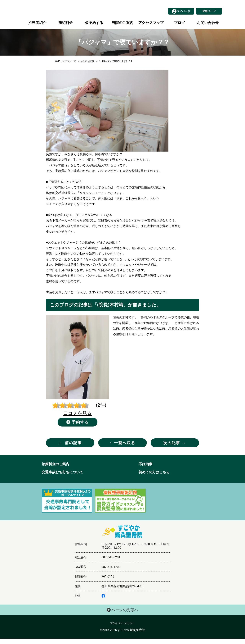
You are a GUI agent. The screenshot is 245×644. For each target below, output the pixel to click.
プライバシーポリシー (122, 629)
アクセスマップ (151, 28)
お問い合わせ (208, 28)
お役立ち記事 (87, 67)
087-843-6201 (111, 563)
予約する (78, 427)
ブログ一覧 (70, 67)
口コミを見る (78, 419)
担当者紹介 (37, 28)
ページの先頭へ (123, 615)
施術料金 (66, 28)
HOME (57, 67)
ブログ (179, 28)
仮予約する (94, 28)
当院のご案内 (122, 28)
